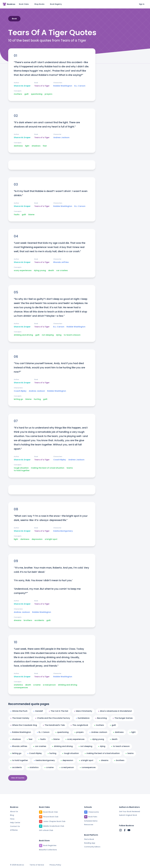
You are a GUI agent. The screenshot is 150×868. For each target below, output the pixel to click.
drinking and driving (23, 335)
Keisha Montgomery (63, 531)
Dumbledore (83, 718)
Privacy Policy (55, 865)
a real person (49, 685)
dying (59, 335)
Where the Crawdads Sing (24, 725)
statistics (18, 685)
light (27, 146)
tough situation (21, 468)
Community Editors (92, 847)
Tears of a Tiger (42, 86)
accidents (39, 620)
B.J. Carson (80, 86)
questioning (37, 94)
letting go (18, 399)
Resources (89, 825)
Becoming (101, 718)
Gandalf (38, 711)
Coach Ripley (20, 391)
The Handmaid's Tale (54, 725)
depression (37, 539)
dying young (40, 271)
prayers (48, 94)
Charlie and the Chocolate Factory (53, 718)
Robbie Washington (63, 86)
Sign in (142, 4)
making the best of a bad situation (48, 468)
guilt (26, 94)
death (51, 271)
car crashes (62, 271)
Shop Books (39, 4)
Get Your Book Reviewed (129, 812)
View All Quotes (18, 778)
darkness (18, 146)
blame (31, 215)
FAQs (12, 819)
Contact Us (15, 826)
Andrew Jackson (61, 138)
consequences (21, 688)
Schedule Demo (91, 821)
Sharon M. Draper (22, 86)
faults (17, 215)
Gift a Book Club (46, 830)
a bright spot (51, 539)
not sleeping (48, 335)
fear (45, 146)
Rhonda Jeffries (61, 262)
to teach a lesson (72, 335)
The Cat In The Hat (59, 711)
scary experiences (23, 271)
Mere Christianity (83, 711)
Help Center (15, 823)
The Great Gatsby (20, 718)
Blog (12, 815)
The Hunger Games (123, 718)
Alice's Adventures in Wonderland (115, 711)
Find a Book (89, 839)
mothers (18, 94)
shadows (36, 146)
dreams (18, 620)
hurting (37, 399)
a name (37, 685)
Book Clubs (24, 4)
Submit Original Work (128, 815)
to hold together (22, 471)
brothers (28, 620)
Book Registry (56, 4)
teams (70, 468)
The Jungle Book (79, 725)
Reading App (90, 843)
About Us (14, 812)
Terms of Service (37, 865)
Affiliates (14, 830)
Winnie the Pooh (19, 711)
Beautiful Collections (48, 850)
